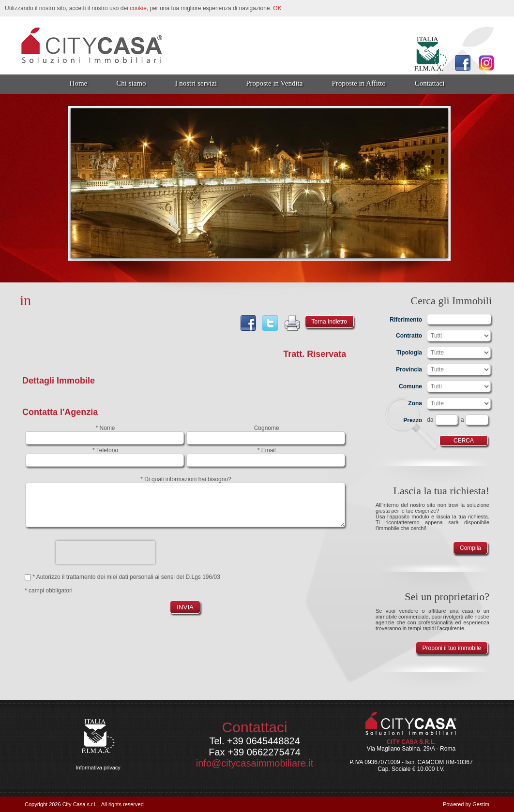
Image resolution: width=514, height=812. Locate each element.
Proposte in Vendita (274, 83)
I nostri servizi (196, 83)
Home (79, 83)
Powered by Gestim (466, 804)
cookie (138, 8)
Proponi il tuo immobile (452, 648)
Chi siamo (131, 83)
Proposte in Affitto (358, 83)
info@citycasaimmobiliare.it (255, 763)
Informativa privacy (98, 768)
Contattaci (430, 83)
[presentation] (105, 552)
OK (277, 8)
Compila (470, 548)
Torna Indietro (329, 322)
